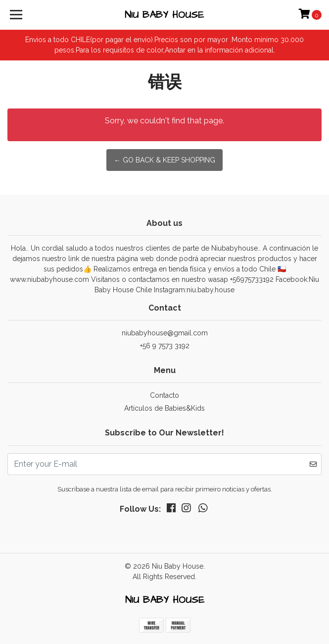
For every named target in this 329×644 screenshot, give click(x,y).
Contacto (164, 395)
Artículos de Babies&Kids (164, 408)
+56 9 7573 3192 (165, 346)
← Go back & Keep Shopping (164, 160)
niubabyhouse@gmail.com (165, 333)
